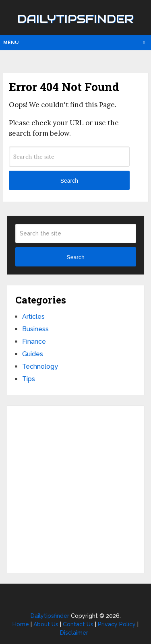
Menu (11, 43)
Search (69, 181)
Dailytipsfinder (75, 19)
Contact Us (78, 624)
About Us (46, 624)
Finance (34, 342)
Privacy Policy (117, 624)
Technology (40, 366)
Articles (33, 317)
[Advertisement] (75, 489)
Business (35, 329)
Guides (33, 354)
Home (21, 624)
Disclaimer (74, 633)
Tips (29, 379)
